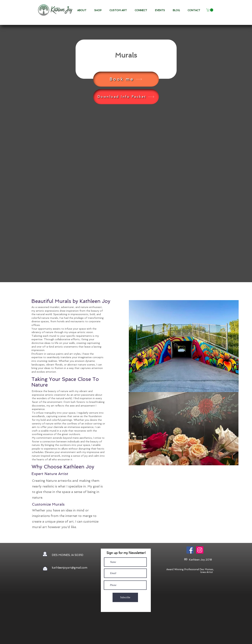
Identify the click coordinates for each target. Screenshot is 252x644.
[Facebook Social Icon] (190, 550)
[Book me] (126, 79)
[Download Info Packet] (126, 97)
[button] (119, 10)
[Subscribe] (125, 597)
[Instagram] (200, 550)
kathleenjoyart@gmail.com (70, 568)
